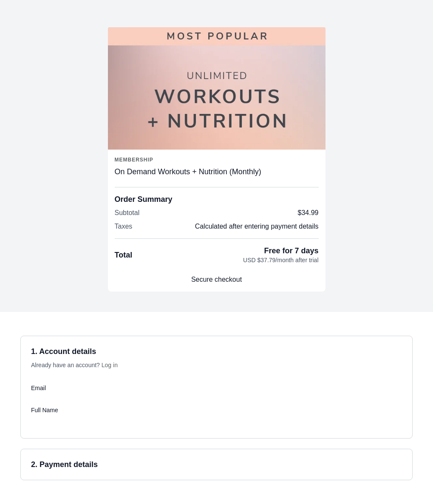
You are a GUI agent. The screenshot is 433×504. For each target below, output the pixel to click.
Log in (110, 365)
